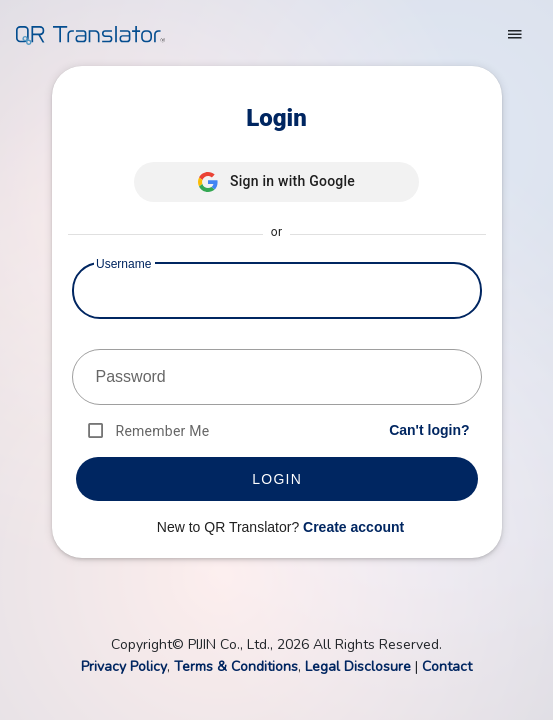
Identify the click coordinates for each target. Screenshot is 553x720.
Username (123, 263)
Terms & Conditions (236, 666)
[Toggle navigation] (515, 34)
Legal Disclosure (358, 666)
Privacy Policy (124, 666)
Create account (353, 527)
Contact (447, 666)
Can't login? (429, 430)
